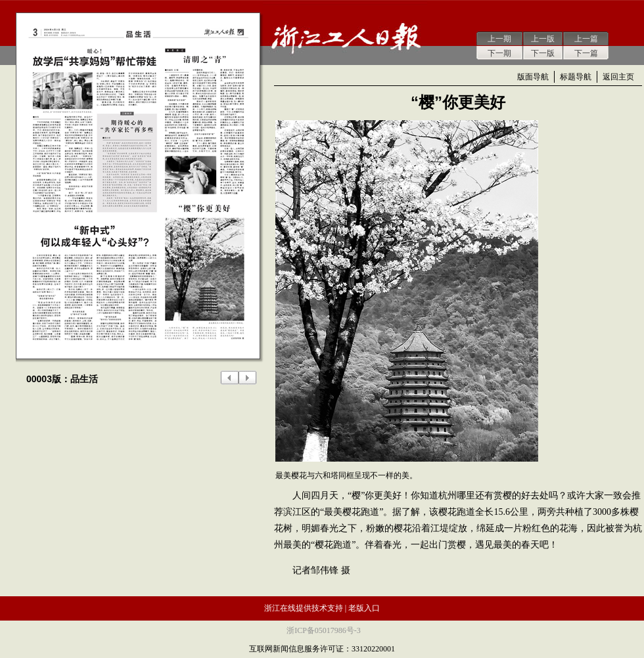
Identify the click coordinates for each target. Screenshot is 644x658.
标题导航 (576, 77)
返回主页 (618, 77)
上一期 (499, 39)
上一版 (543, 39)
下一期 (499, 53)
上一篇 (586, 39)
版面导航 (533, 77)
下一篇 (586, 53)
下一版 (543, 53)
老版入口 (364, 608)
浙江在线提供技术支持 (304, 608)
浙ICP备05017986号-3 (324, 630)
